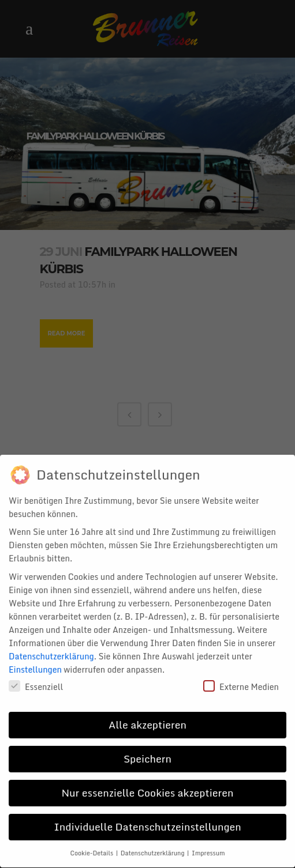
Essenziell (36, 679)
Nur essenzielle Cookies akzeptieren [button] (147, 785)
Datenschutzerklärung (51, 648)
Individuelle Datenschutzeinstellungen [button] (147, 819)
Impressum (208, 845)
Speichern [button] (147, 751)
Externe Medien (241, 679)
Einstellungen (35, 661)
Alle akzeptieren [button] (147, 717)
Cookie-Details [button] (93, 845)
